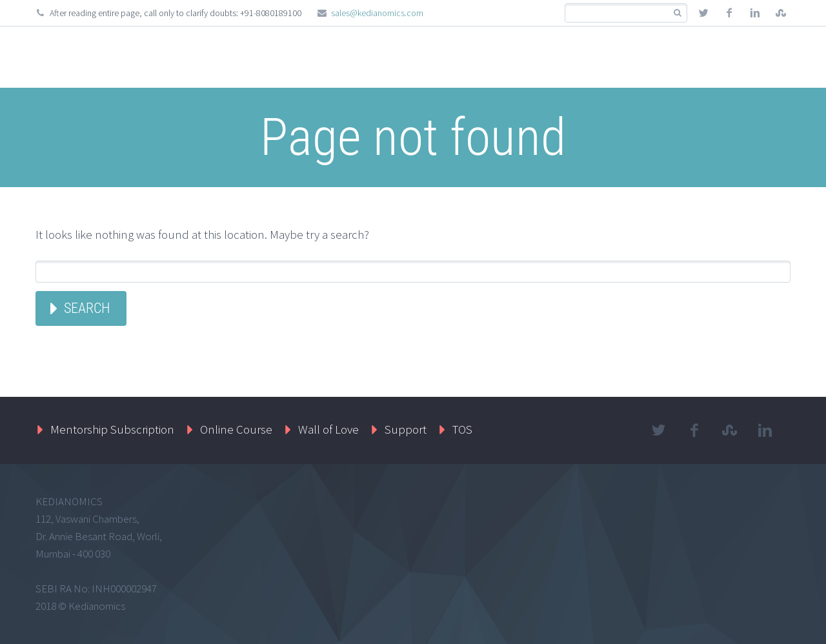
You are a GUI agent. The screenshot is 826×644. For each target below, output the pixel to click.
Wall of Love (328, 429)
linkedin (755, 13)
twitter (703, 13)
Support (406, 429)
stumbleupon (781, 13)
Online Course (236, 429)
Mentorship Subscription (112, 429)
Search (87, 308)
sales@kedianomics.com (377, 13)
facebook (729, 13)
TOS (462, 429)
